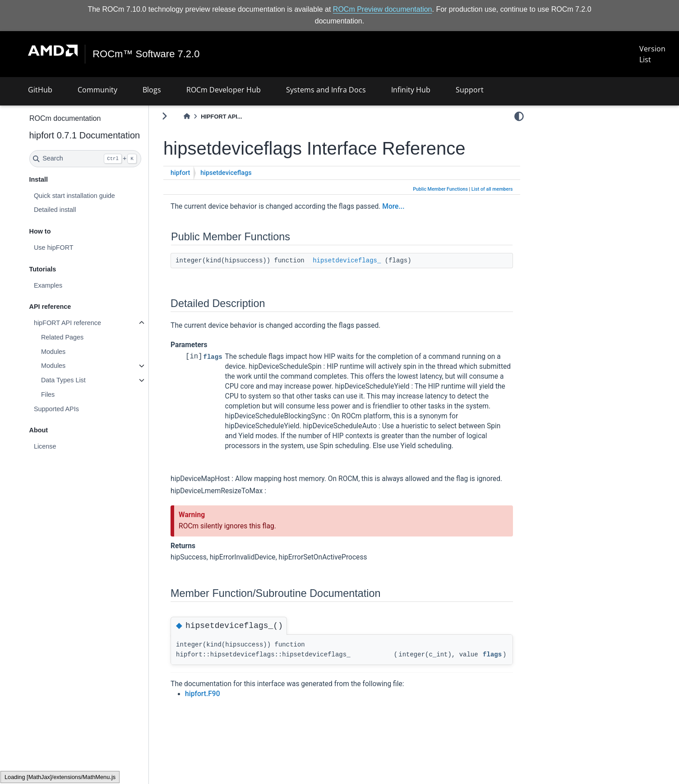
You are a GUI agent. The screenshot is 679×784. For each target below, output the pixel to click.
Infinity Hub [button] (411, 90)
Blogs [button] (152, 90)
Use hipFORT (54, 248)
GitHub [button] (40, 90)
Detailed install (55, 210)
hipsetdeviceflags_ (347, 261)
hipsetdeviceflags (226, 173)
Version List (652, 54)
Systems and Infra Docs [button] (326, 90)
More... (393, 206)
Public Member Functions (440, 189)
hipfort (180, 173)
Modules (53, 352)
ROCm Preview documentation (383, 9)
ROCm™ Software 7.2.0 (146, 54)
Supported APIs (56, 409)
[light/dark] (519, 116)
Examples (48, 285)
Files (48, 394)
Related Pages (62, 337)
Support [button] (470, 90)
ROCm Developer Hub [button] (224, 90)
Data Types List (63, 380)
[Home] (187, 117)
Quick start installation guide (74, 196)
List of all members (492, 189)
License (45, 446)
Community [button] (97, 90)
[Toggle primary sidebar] (164, 116)
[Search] (85, 159)
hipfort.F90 (203, 694)
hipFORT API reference (67, 323)
